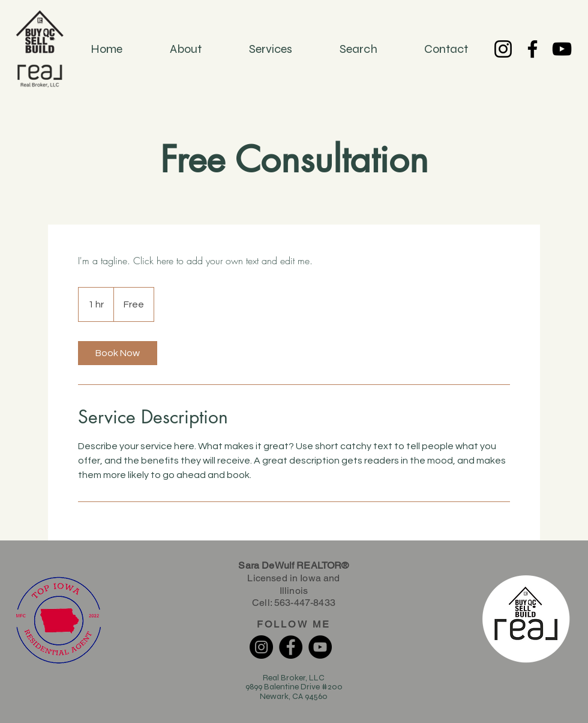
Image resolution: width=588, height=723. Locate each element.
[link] (118, 353)
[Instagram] (503, 49)
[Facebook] (532, 49)
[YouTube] (562, 49)
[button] (358, 49)
